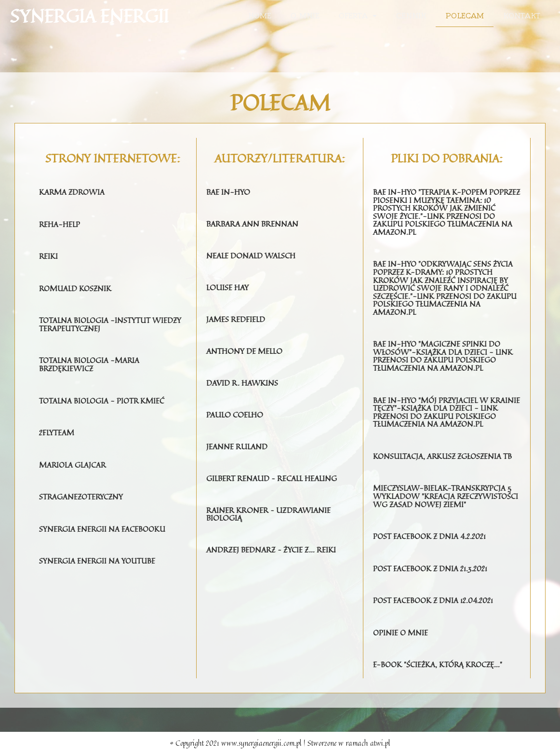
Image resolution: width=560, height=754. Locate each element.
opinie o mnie (401, 633)
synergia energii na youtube (98, 557)
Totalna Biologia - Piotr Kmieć (103, 398)
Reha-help (60, 224)
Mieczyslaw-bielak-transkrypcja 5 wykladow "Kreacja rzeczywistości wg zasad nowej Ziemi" (443, 494)
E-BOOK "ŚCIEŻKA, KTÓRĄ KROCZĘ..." (440, 664)
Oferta (358, 16)
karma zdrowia (73, 192)
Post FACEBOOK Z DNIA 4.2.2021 (431, 537)
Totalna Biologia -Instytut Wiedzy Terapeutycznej (111, 323)
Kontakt (522, 16)
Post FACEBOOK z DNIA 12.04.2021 (435, 601)
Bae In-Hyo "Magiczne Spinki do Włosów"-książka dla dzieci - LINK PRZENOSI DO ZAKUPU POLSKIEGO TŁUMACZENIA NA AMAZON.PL (444, 352)
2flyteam (57, 430)
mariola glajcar (73, 462)
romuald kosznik (76, 287)
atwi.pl (380, 743)
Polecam (465, 16)
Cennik (411, 16)
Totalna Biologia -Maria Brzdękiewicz (90, 363)
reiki (49, 256)
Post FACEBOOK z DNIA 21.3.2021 (432, 569)
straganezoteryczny (82, 494)
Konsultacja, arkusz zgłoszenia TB (445, 450)
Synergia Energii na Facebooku (103, 525)
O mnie (305, 16)
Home (260, 16)
